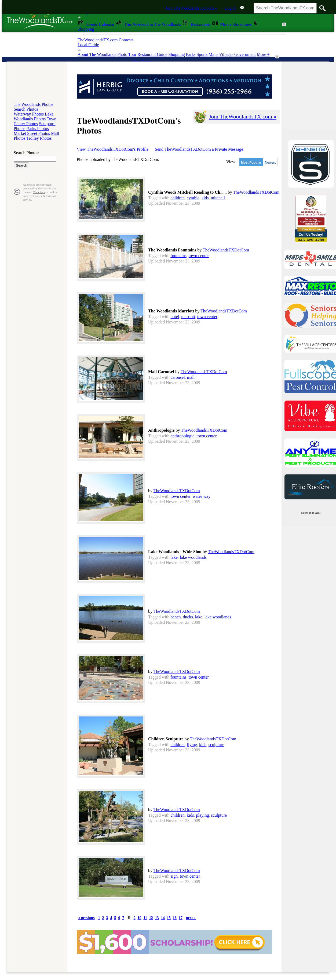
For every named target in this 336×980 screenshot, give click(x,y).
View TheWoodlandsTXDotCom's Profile (113, 149)
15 (169, 918)
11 (145, 918)
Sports (202, 54)
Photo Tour (127, 54)
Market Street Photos (32, 133)
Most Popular (251, 163)
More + (263, 54)
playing (202, 815)
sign (174, 876)
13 (157, 918)
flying (192, 745)
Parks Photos (38, 129)
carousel (178, 377)
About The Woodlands (97, 54)
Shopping (176, 54)
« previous (86, 918)
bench (176, 617)
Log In (230, 8)
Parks (191, 54)
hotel (175, 317)
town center (199, 256)
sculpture (216, 745)
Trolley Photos (39, 138)
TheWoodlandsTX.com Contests (105, 40)
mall (191, 377)
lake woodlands (193, 557)
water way (202, 496)
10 (140, 918)
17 (181, 918)
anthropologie (182, 436)
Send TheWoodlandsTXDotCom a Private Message (199, 149)
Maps (213, 54)
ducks (188, 617)
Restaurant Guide (152, 54)
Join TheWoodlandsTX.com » (191, 8)
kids (205, 198)
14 (163, 918)
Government (245, 54)
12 (151, 918)
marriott (188, 317)
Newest (270, 163)
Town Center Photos (35, 121)
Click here (39, 192)
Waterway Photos (29, 114)
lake (174, 557)
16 (175, 918)
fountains (178, 256)
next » (191, 918)
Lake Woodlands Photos (34, 116)
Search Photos (26, 109)
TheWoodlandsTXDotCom (256, 192)
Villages (226, 54)
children (177, 198)
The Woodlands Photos (34, 104)
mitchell (218, 198)
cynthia (193, 198)
